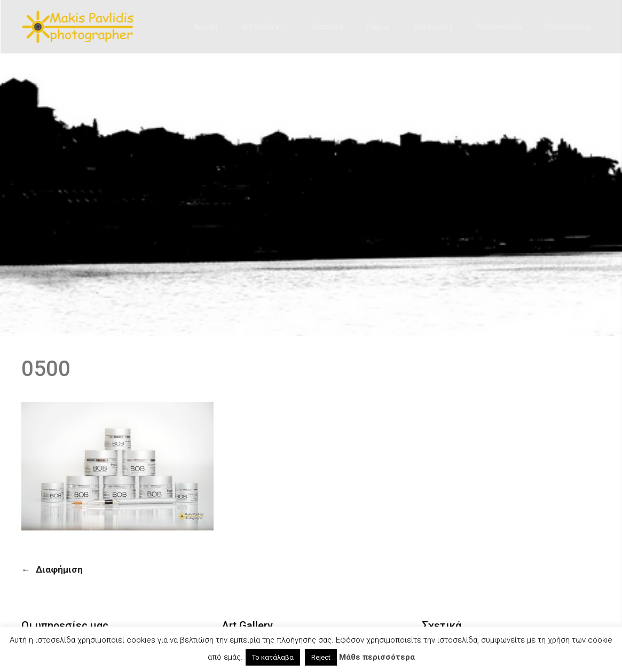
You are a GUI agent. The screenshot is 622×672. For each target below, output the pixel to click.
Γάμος (378, 27)
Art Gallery (260, 27)
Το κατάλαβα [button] (273, 657)
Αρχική (206, 27)
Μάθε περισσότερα (377, 657)
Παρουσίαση (568, 27)
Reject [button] (321, 657)
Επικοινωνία (499, 27)
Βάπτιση (328, 27)
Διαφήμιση (433, 27)
